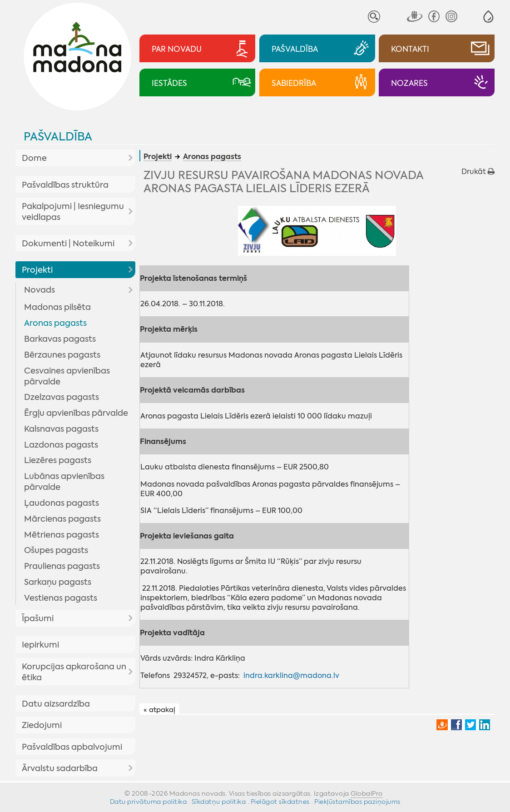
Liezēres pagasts (58, 460)
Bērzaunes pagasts (62, 355)
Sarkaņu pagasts (58, 582)
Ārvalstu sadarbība (60, 768)
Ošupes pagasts (56, 550)
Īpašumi (38, 618)
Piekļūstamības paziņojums (357, 802)
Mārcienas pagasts (62, 519)
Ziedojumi (42, 725)
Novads (40, 290)
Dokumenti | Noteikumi (68, 244)
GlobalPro (367, 793)
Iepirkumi (40, 645)
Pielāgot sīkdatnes (280, 802)
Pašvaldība (58, 137)
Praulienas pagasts (62, 566)
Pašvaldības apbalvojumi (72, 747)
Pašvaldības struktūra (65, 185)
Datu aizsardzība (56, 704)
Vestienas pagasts (61, 598)
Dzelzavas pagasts (62, 397)
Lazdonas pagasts (61, 445)
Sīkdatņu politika (219, 802)
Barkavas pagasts (60, 339)
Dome (34, 158)
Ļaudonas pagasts (62, 503)
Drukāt (478, 172)
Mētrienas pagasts (62, 535)
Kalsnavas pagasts (61, 429)
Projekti (37, 270)
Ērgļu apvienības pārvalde (76, 413)
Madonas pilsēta (57, 307)
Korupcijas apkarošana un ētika (74, 672)
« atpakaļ (159, 709)
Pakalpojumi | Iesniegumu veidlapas (73, 212)
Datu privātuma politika (149, 802)
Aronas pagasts (55, 323)
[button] (488, 17)
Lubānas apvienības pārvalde (64, 482)
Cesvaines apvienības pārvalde (67, 376)
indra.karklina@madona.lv (291, 675)
